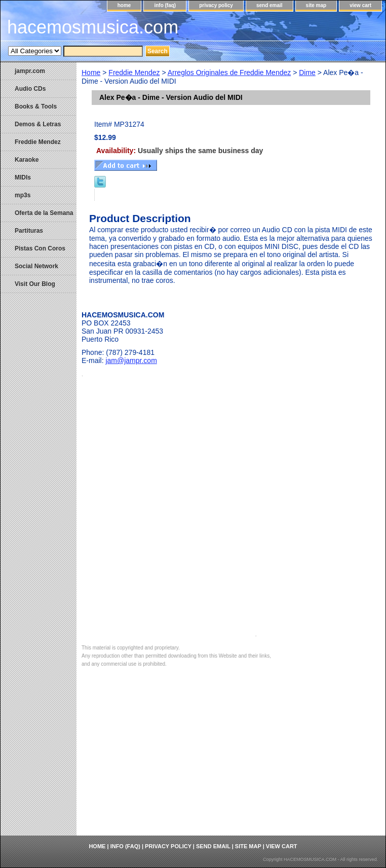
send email (269, 5)
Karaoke (27, 160)
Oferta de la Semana (44, 213)
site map (316, 5)
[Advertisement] (231, 759)
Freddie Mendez (134, 73)
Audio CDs (30, 89)
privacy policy (216, 5)
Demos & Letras (38, 124)
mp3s (23, 195)
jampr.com (30, 71)
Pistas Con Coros (40, 248)
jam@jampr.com (131, 360)
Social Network (36, 266)
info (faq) (165, 5)
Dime (307, 73)
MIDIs (23, 177)
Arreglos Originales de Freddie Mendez (229, 73)
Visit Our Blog (35, 284)
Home (91, 73)
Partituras (29, 231)
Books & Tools (36, 106)
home (124, 5)
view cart (360, 5)
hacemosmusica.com (93, 27)
